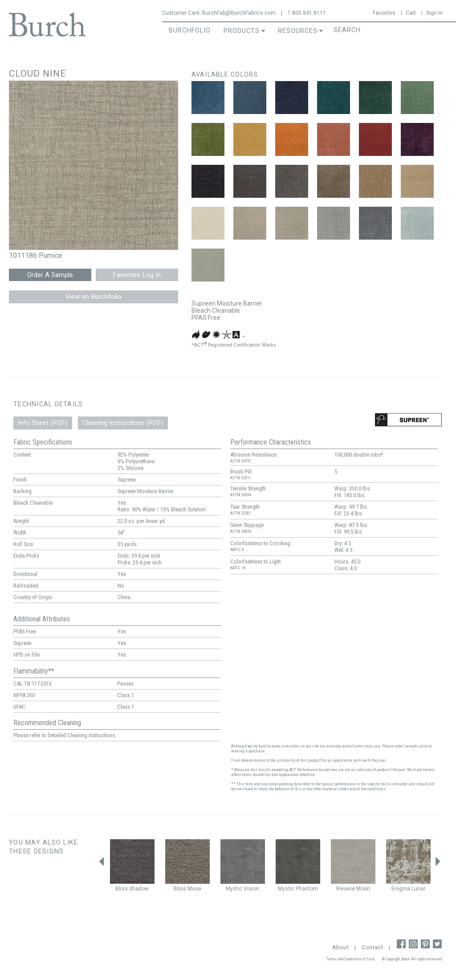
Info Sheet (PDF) (43, 423)
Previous (101, 864)
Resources (298, 31)
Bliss (122, 889)
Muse (194, 889)
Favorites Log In (137, 275)
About (340, 947)
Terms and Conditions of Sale (350, 959)
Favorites (384, 13)
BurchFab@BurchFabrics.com (239, 13)
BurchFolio (190, 31)
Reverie (346, 889)
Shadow (139, 889)
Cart (411, 13)
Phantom (307, 889)
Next (438, 864)
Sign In (434, 13)
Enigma (401, 889)
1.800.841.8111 (307, 13)
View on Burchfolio (94, 297)
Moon (363, 889)
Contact (372, 947)
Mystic (234, 889)
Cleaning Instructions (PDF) (123, 423)
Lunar (418, 889)
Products (242, 31)
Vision (251, 889)
